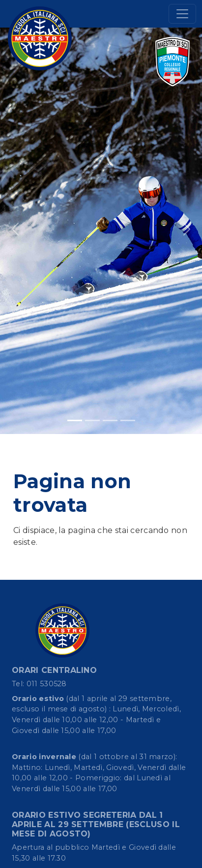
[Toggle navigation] (182, 14)
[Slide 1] (75, 420)
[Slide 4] (128, 420)
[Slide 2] (92, 420)
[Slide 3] (110, 420)
